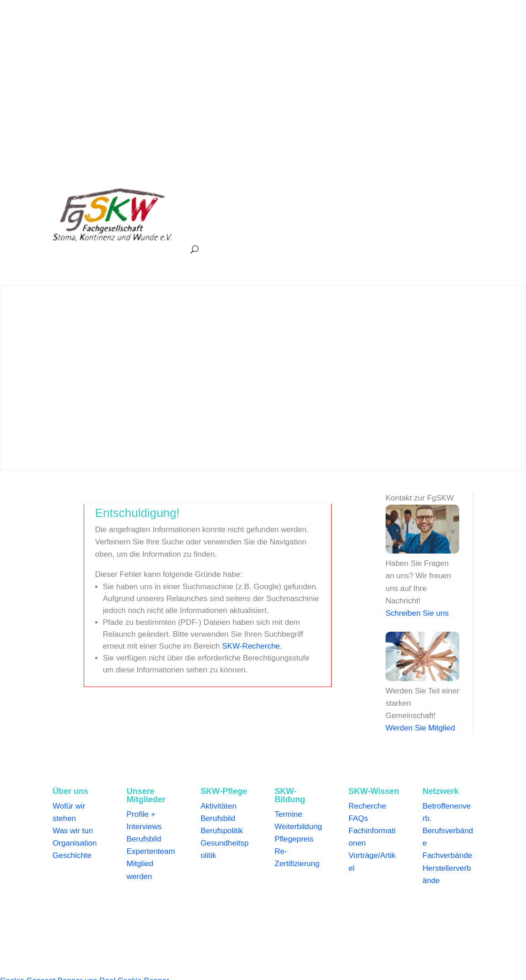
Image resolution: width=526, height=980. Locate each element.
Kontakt (424, 915)
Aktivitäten (219, 806)
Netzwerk (199, 228)
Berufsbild (144, 839)
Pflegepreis (294, 839)
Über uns (199, 193)
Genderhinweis (226, 915)
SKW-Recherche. (252, 646)
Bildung (348, 193)
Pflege (309, 193)
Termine (288, 814)
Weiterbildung (298, 827)
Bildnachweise (278, 915)
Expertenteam (151, 851)
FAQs (358, 818)
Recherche (367, 806)
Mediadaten (325, 915)
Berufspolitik (222, 831)
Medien (429, 193)
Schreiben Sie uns (417, 613)
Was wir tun (73, 831)
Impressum (107, 915)
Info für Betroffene (378, 915)
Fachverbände (448, 855)
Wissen (389, 193)
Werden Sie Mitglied (420, 728)
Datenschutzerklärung (164, 915)
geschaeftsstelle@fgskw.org (177, 38)
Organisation (75, 843)
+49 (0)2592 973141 (88, 38)
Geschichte (72, 855)
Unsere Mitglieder (256, 193)
